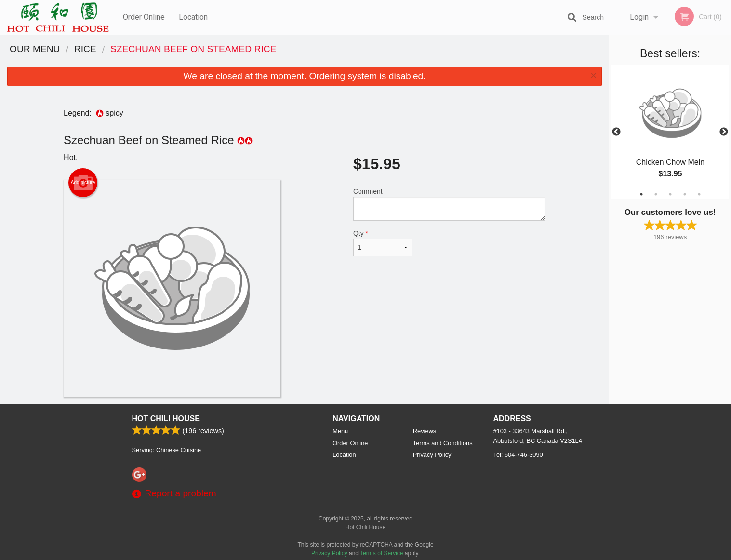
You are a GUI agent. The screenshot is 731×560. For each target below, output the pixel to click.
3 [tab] (670, 194)
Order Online (144, 17)
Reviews (425, 431)
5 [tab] (699, 194)
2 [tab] (656, 194)
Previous (616, 132)
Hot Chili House (166, 419)
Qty (383, 243)
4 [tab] (685, 194)
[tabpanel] (670, 132)
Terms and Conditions (443, 443)
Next (724, 132)
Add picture (83, 183)
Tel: (518, 455)
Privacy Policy (432, 455)
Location (193, 17)
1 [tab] (641, 194)
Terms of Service (381, 553)
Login (639, 17)
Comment (449, 204)
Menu (340, 431)
